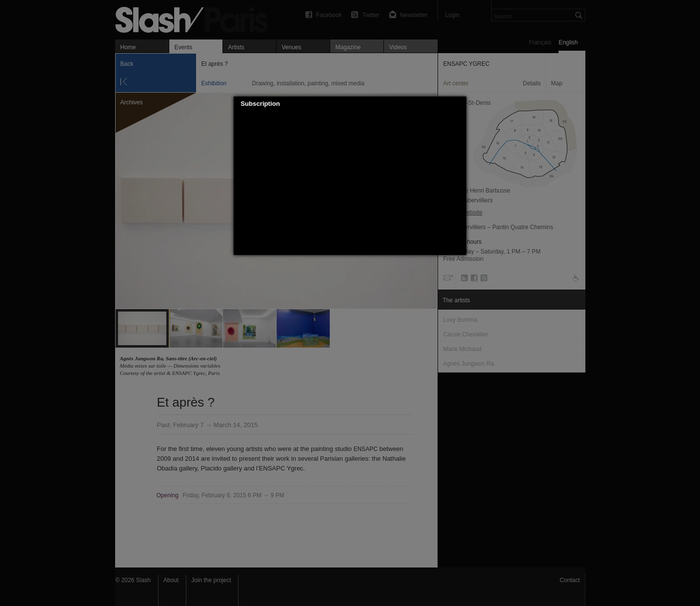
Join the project (211, 580)
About (171, 580)
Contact (570, 580)
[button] (460, 104)
